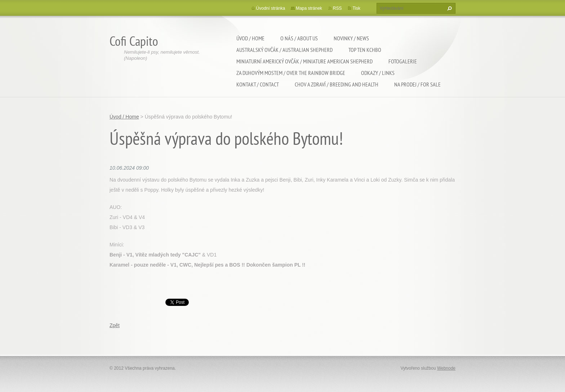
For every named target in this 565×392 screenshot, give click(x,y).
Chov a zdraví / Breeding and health (337, 84)
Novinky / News (351, 38)
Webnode (446, 368)
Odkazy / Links (378, 73)
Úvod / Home (250, 38)
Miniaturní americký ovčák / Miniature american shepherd (304, 61)
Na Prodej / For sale (417, 84)
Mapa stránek (309, 8)
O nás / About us (299, 38)
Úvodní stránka (271, 8)
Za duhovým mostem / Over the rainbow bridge (291, 73)
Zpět (115, 325)
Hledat (449, 8)
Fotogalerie (403, 61)
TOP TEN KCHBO (365, 50)
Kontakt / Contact (258, 84)
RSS (337, 8)
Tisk (356, 8)
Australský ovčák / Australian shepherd (284, 50)
